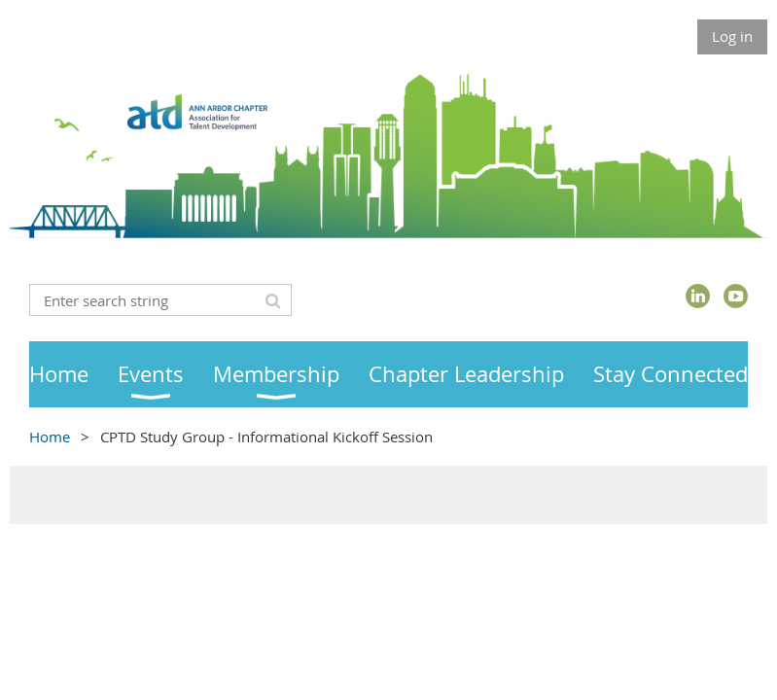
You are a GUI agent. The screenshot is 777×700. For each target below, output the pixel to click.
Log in (732, 36)
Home (50, 437)
